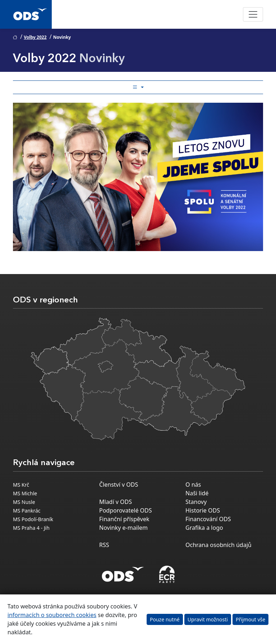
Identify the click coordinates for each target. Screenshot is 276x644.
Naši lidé (197, 493)
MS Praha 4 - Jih (31, 528)
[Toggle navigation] (253, 14)
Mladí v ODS (116, 502)
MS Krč (21, 485)
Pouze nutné (165, 619)
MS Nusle (24, 502)
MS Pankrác (27, 511)
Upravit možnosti (208, 619)
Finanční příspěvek (124, 519)
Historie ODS (203, 510)
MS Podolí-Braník (33, 519)
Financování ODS (208, 519)
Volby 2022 (35, 37)
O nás (193, 485)
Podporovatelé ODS (126, 510)
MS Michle (25, 493)
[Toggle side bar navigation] (138, 87)
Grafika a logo (204, 528)
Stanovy (196, 502)
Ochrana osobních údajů (218, 545)
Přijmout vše (250, 619)
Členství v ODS (119, 485)
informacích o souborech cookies (52, 615)
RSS (104, 545)
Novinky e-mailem (123, 528)
